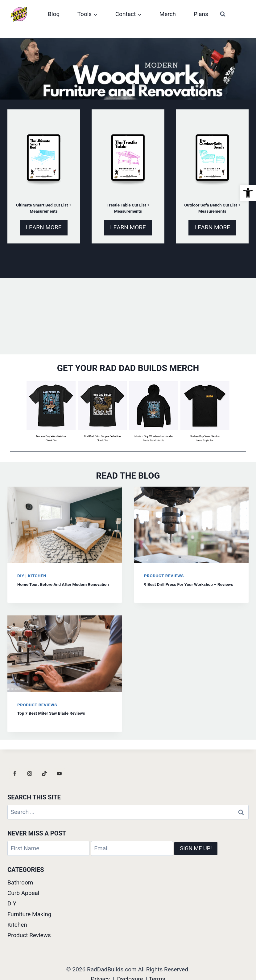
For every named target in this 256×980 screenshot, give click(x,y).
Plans (201, 14)
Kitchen (37, 576)
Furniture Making (29, 914)
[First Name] (48, 849)
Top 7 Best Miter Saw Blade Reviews (51, 713)
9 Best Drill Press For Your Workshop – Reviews (188, 584)
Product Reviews (164, 576)
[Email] (132, 849)
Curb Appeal (23, 893)
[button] (248, 193)
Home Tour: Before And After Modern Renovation (63, 584)
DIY (21, 576)
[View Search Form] (223, 14)
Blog (54, 14)
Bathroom (20, 882)
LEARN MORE (44, 227)
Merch (168, 14)
